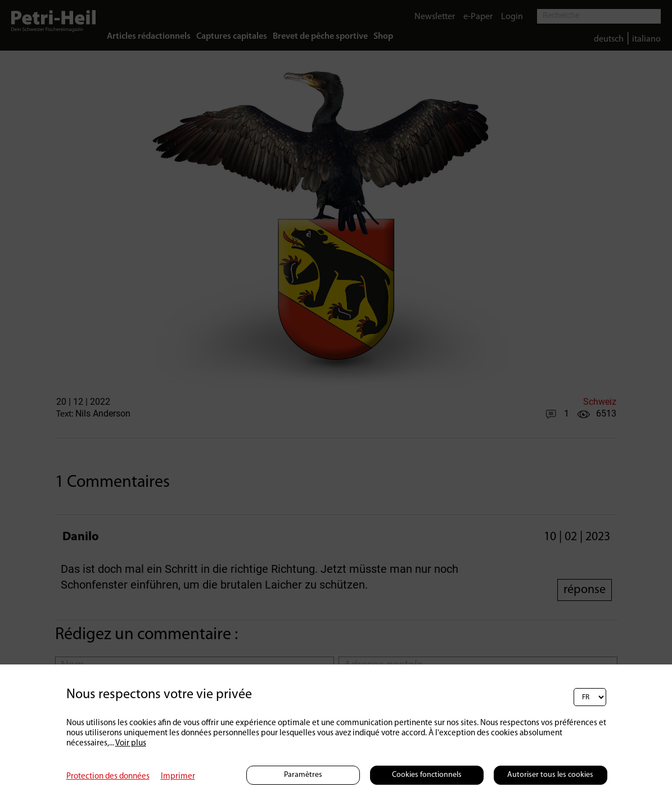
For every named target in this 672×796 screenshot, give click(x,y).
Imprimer (178, 777)
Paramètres (303, 775)
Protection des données (108, 777)
